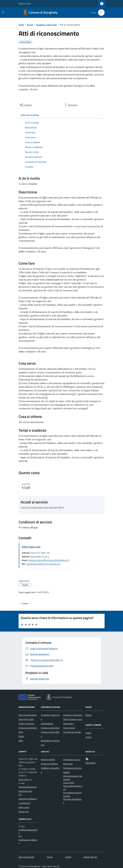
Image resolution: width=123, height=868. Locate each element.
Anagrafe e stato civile (46, 25)
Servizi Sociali (69, 728)
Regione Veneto (25, 4)
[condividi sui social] (25, 105)
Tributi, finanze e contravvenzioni (73, 721)
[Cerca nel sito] (100, 13)
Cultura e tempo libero (50, 734)
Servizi (30, 25)
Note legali (68, 764)
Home (21, 25)
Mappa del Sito (90, 857)
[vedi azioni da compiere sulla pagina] (71, 105)
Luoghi (88, 733)
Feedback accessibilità (50, 770)
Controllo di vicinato (72, 732)
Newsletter (90, 763)
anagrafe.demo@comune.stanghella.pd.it (49, 560)
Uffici (21, 741)
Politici (21, 736)
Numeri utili (24, 812)
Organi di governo (26, 724)
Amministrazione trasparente (73, 778)
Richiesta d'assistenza (72, 801)
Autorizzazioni (47, 724)
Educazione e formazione (50, 743)
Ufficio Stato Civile (31, 547)
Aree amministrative (28, 715)
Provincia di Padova (49, 764)
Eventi (88, 737)
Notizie (89, 715)
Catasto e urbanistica (50, 728)
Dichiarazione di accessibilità (72, 770)
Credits (68, 857)
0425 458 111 (25, 779)
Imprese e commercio (73, 715)
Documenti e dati (26, 719)
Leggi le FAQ (69, 783)
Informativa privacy (72, 759)
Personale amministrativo (28, 730)
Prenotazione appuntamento (72, 794)
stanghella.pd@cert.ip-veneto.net (43, 564)
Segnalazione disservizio (73, 788)
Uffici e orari (24, 807)
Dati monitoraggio (26, 857)
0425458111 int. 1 (40, 556)
